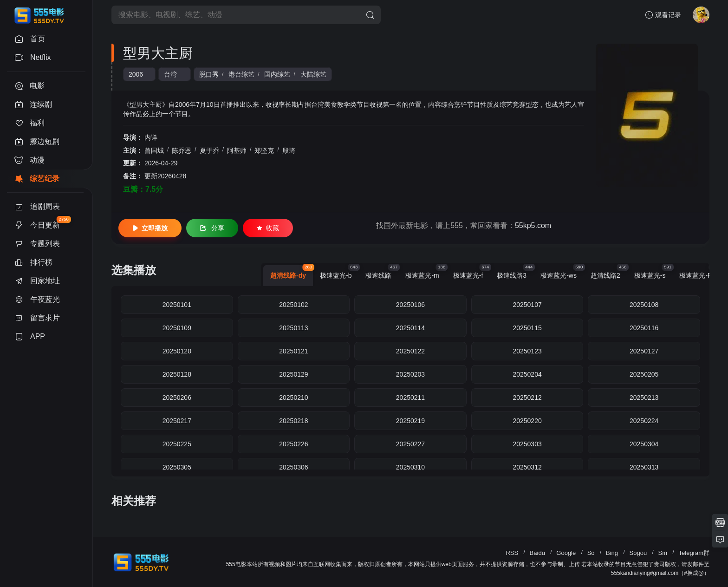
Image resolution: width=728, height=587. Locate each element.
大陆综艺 (313, 74)
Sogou (638, 553)
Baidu (537, 553)
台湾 (170, 74)
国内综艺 (277, 74)
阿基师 (237, 150)
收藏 (268, 228)
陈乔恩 (182, 150)
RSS (512, 553)
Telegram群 (694, 553)
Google (566, 553)
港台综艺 (241, 74)
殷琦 (289, 150)
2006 (136, 74)
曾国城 (154, 150)
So (591, 553)
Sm (663, 553)
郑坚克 (264, 150)
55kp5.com (533, 225)
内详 (151, 137)
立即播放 (150, 228)
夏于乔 (209, 150)
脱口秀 (209, 74)
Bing (612, 553)
